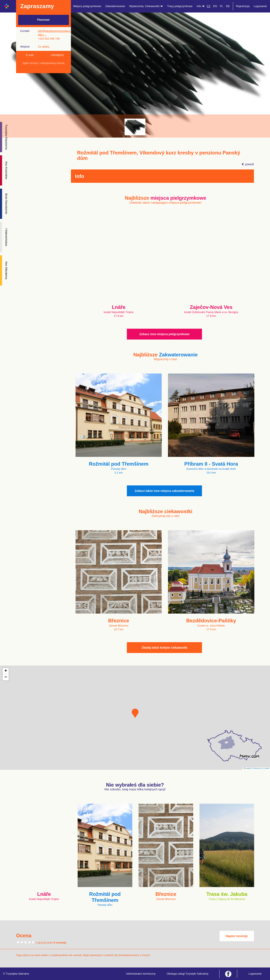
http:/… (42, 35)
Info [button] (201, 6)
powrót (248, 164)
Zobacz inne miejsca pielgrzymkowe (164, 334)
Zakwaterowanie (115, 6)
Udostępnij (57, 55)
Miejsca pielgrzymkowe (87, 6)
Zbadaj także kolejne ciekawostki (165, 648)
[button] (135, 713)
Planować (43, 20)
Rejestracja (243, 6)
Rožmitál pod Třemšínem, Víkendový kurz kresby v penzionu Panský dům (159, 155)
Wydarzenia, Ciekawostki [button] (146, 6)
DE (228, 6)
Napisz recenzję (237, 936)
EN (215, 6)
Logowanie (260, 6)
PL (221, 6)
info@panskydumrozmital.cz (55, 31)
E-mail (30, 55)
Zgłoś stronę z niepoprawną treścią (43, 63)
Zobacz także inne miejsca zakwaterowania (164, 491)
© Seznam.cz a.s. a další (260, 768)
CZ (209, 6)
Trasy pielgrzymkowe (180, 6)
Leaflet (247, 768)
